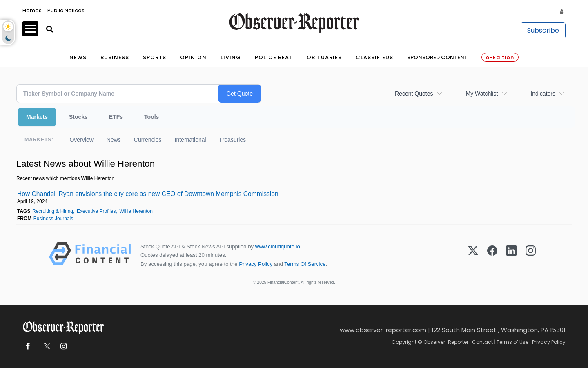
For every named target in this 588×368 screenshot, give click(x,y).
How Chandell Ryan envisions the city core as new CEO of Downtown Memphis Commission (148, 194)
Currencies (148, 140)
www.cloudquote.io (278, 246)
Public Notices (66, 10)
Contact (482, 342)
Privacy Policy (256, 264)
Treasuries (233, 140)
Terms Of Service (305, 264)
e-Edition (500, 57)
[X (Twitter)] (473, 255)
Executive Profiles (96, 211)
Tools (151, 117)
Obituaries (324, 57)
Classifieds (374, 57)
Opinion (193, 57)
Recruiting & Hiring (53, 211)
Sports (155, 57)
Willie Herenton (136, 211)
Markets (37, 117)
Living (231, 57)
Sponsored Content (437, 57)
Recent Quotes (414, 94)
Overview (81, 140)
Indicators (543, 94)
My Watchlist (482, 94)
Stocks (78, 117)
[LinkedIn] (511, 255)
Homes (32, 10)
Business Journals (53, 219)
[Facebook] (492, 255)
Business (115, 57)
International (190, 140)
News (78, 57)
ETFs (116, 117)
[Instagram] (531, 255)
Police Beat (274, 57)
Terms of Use (512, 342)
